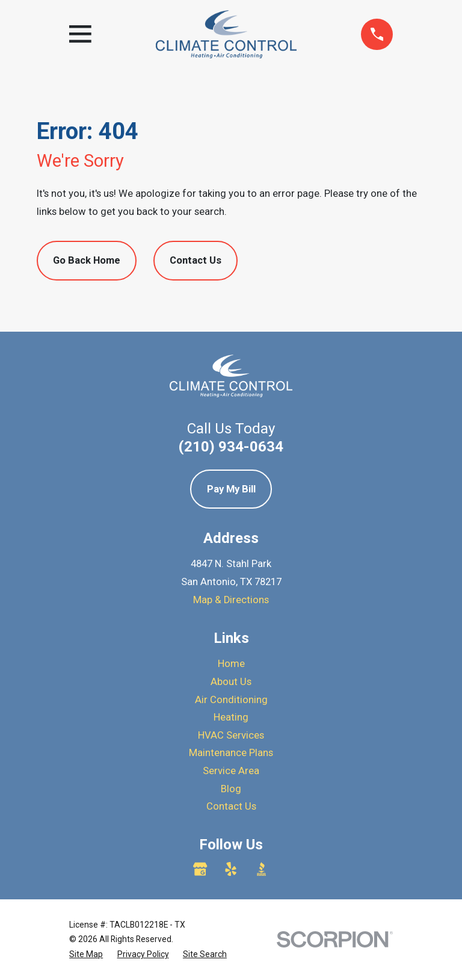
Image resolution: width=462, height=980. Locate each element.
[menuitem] (86, 954)
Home (231, 664)
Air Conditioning (231, 700)
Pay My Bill (231, 489)
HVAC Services (231, 735)
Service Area (231, 771)
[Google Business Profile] (200, 869)
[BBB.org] (261, 869)
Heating (231, 717)
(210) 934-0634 (231, 447)
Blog (231, 789)
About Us (231, 682)
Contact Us (196, 260)
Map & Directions (231, 600)
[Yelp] (231, 869)
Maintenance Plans (231, 753)
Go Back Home (87, 260)
